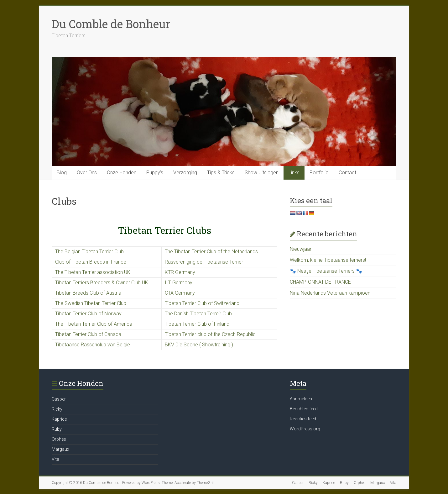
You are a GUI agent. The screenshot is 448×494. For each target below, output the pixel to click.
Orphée (59, 439)
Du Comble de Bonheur (111, 24)
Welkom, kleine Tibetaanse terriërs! (328, 260)
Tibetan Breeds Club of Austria (88, 293)
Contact (347, 173)
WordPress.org (305, 429)
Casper (59, 399)
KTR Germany (180, 272)
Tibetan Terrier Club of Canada (88, 334)
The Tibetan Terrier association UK (93, 272)
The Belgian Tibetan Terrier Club (89, 252)
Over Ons (87, 173)
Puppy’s (155, 173)
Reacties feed (303, 419)
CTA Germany (180, 293)
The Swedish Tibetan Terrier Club (91, 303)
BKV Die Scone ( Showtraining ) (199, 345)
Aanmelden (301, 399)
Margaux (60, 449)
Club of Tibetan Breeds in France (91, 262)
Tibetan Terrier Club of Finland (197, 324)
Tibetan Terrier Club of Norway (88, 314)
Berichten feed (304, 409)
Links (294, 173)
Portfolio (319, 173)
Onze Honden (122, 173)
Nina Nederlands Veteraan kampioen (330, 293)
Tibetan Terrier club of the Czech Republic (210, 334)
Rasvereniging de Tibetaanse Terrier (204, 262)
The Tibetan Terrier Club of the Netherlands (211, 252)
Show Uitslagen (262, 173)
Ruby (57, 429)
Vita (55, 459)
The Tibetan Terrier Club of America (94, 324)
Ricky (57, 409)
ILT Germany (179, 283)
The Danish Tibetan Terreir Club (198, 314)
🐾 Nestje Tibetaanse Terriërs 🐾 (326, 271)
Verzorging (185, 173)
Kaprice (59, 419)
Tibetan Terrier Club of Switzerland (202, 303)
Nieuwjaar (301, 249)
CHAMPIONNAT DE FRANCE (320, 282)
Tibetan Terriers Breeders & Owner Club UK (102, 283)
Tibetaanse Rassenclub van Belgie (93, 345)
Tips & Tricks (221, 173)
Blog (62, 173)
